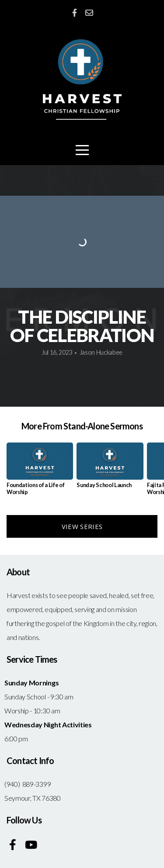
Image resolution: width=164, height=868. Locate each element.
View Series (82, 526)
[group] (40, 472)
